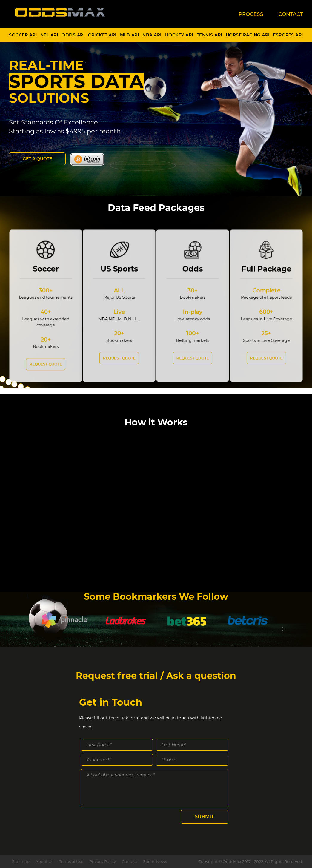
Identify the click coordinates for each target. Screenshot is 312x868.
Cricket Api (102, 35)
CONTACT (291, 14)
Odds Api (73, 35)
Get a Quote (37, 159)
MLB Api (130, 35)
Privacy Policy (103, 861)
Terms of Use (71, 861)
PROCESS (251, 14)
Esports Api (288, 35)
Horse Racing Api (248, 35)
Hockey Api (179, 35)
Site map (21, 861)
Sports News (155, 861)
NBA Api (152, 35)
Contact (129, 861)
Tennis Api (209, 35)
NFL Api (49, 35)
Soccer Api (23, 35)
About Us (44, 861)
